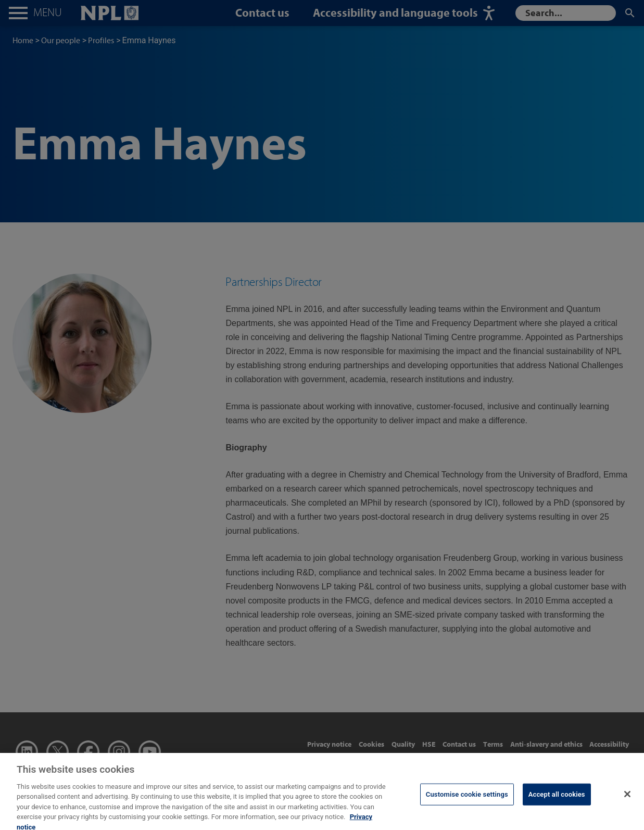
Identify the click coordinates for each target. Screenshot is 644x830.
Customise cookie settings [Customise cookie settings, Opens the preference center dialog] (467, 800)
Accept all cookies (557, 800)
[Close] (627, 799)
